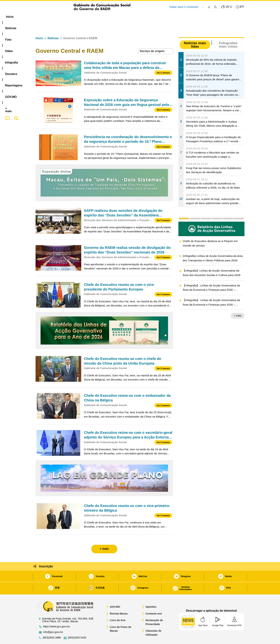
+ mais (238, 305)
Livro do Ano (118, 609)
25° (229, 7)
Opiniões (151, 596)
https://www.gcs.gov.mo (56, 616)
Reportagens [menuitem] (149, 17)
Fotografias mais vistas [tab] (228, 34)
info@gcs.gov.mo (53, 621)
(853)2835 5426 (77, 627)
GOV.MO (115, 596)
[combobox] (156, 40)
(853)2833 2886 (52, 627)
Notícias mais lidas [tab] (195, 34)
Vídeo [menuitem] (90, 17)
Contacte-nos (154, 603)
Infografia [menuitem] (107, 17)
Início (39, 27)
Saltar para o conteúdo (184, 7)
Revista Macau (119, 603)
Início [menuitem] (43, 17)
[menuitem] (59, 17)
